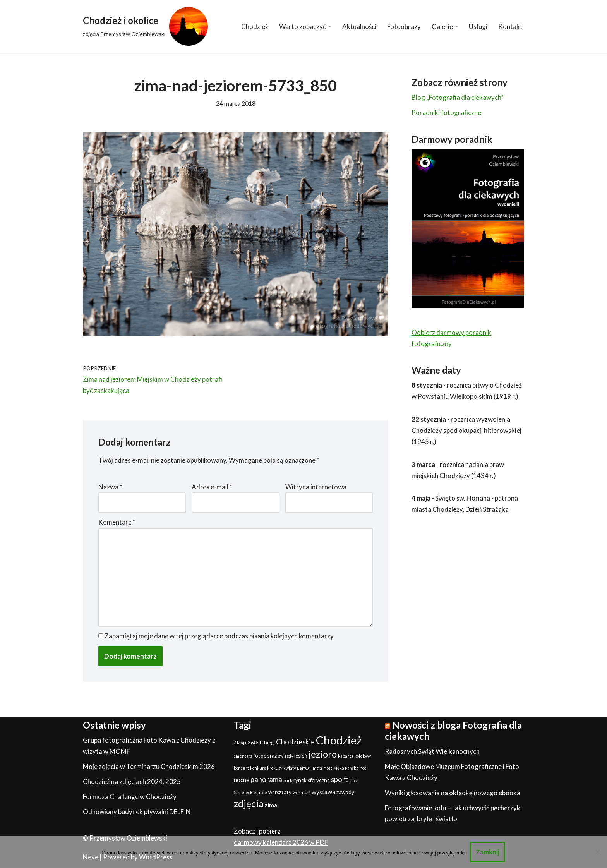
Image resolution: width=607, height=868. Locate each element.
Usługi (478, 27)
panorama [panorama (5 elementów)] (266, 780)
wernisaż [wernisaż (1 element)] (302, 792)
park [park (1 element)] (288, 781)
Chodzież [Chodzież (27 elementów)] (339, 740)
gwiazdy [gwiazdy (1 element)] (285, 756)
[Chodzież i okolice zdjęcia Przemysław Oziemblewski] (145, 26)
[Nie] (597, 852)
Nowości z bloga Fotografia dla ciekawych (453, 731)
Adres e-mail (212, 487)
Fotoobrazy (404, 27)
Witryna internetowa (316, 487)
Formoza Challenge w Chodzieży (130, 797)
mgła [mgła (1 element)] (317, 768)
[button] (330, 27)
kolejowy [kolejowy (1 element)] (363, 756)
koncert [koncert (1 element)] (241, 768)
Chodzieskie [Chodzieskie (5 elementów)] (295, 742)
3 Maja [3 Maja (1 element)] (240, 743)
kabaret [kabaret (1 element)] (346, 756)
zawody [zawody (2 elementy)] (345, 792)
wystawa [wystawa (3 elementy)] (323, 792)
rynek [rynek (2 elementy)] (300, 781)
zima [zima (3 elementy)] (271, 805)
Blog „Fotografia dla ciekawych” (458, 97)
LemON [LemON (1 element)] (304, 768)
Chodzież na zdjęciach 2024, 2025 (132, 782)
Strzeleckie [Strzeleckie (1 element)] (245, 792)
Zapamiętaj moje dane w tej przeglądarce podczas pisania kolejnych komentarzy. (220, 636)
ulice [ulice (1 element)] (262, 792)
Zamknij (488, 852)
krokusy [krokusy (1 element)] (275, 768)
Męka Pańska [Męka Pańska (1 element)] (346, 768)
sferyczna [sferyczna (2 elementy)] (319, 781)
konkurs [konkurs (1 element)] (258, 768)
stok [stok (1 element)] (353, 781)
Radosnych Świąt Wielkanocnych (432, 752)
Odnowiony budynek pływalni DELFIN (137, 812)
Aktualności (359, 27)
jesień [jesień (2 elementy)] (301, 756)
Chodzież (255, 27)
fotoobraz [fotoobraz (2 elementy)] (265, 756)
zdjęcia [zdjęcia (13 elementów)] (249, 804)
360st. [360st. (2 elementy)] (255, 743)
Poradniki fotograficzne (446, 112)
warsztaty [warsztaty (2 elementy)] (280, 792)
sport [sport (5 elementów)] (340, 780)
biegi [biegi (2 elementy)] (269, 743)
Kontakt (510, 27)
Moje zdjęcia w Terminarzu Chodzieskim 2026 (149, 767)
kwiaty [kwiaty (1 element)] (290, 768)
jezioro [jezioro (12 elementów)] (323, 754)
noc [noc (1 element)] (363, 768)
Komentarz (117, 522)
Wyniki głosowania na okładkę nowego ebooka (453, 793)
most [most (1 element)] (328, 768)
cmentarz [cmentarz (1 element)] (243, 756)
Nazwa (110, 487)
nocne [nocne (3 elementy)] (242, 780)
